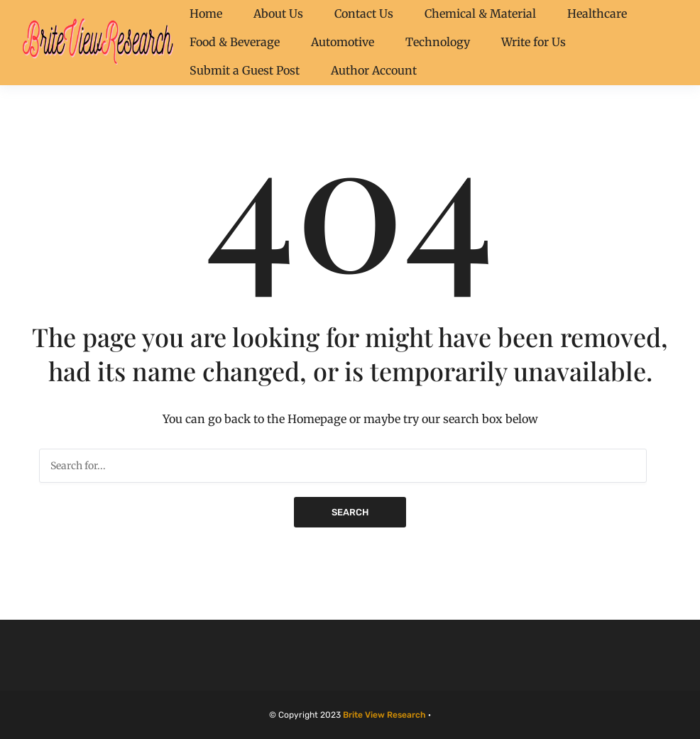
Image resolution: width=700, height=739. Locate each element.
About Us (278, 13)
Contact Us (364, 13)
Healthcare (597, 13)
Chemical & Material (480, 13)
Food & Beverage (235, 42)
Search (350, 512)
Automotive (343, 42)
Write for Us (534, 42)
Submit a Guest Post (245, 70)
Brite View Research (384, 715)
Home (206, 13)
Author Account (374, 70)
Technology (438, 42)
